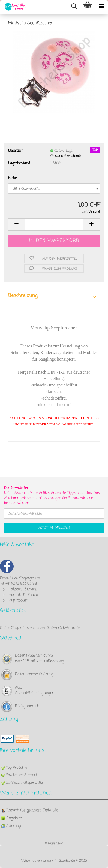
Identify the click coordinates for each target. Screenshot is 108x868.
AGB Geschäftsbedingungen (35, 690)
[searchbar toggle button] (74, 7)
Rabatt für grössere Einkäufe (32, 810)
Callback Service (23, 589)
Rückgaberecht (28, 706)
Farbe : (13, 178)
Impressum (19, 600)
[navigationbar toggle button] (101, 7)
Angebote (14, 818)
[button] (16, 225)
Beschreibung (23, 296)
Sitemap (14, 826)
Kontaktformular (24, 595)
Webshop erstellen (36, 861)
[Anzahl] (54, 225)
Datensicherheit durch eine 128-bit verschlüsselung (40, 658)
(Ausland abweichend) (66, 156)
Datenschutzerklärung (34, 674)
